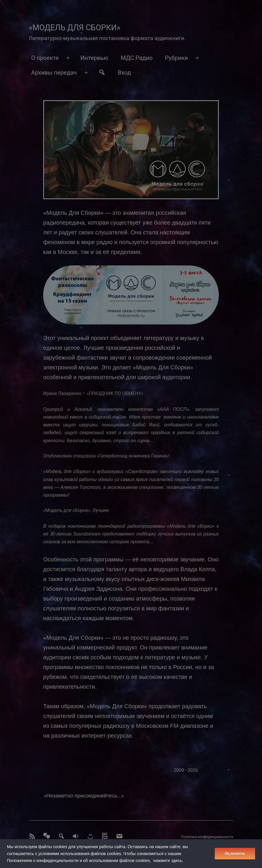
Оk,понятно (235, 854)
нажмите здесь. (168, 861)
